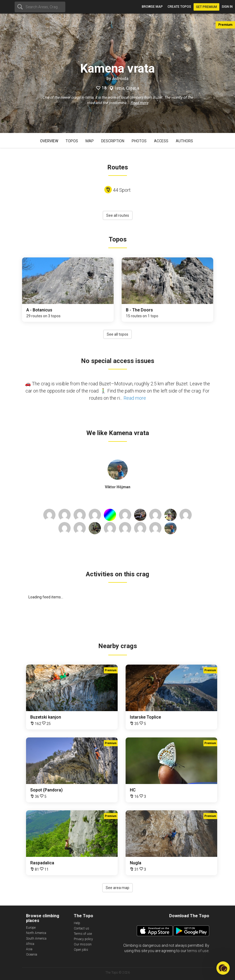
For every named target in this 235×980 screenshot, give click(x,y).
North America (36, 933)
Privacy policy (83, 939)
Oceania (32, 954)
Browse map (152, 7)
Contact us (82, 928)
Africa (30, 944)
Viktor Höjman (118, 487)
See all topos (117, 334)
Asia (29, 949)
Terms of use (83, 934)
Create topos (179, 7)
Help (77, 923)
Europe (31, 928)
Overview (49, 141)
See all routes (118, 215)
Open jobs (81, 950)
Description (113, 141)
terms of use (198, 951)
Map (90, 141)
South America (36, 939)
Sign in (227, 7)
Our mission (83, 944)
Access (161, 141)
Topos (72, 141)
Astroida (120, 79)
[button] (223, 968)
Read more (139, 103)
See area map (117, 888)
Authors (184, 141)
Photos (139, 141)
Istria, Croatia (127, 88)
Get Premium (206, 7)
